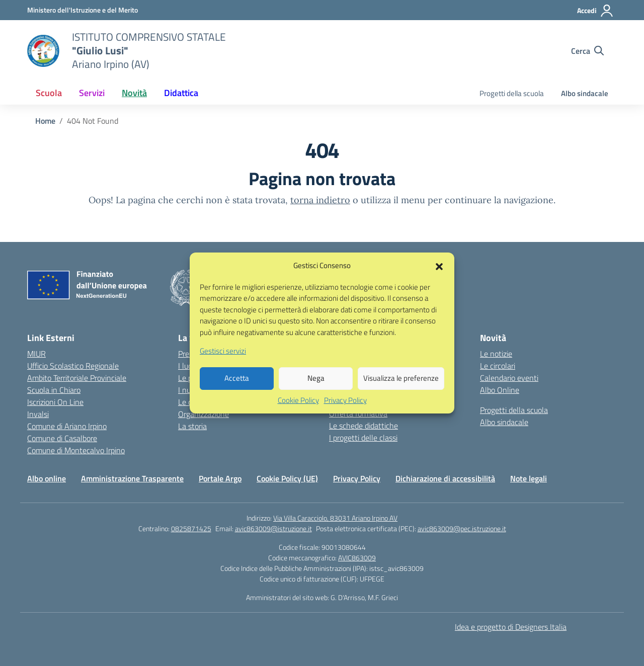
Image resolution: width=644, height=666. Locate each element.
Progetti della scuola (512, 93)
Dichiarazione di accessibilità (445, 478)
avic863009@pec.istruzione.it (462, 528)
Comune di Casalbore (62, 438)
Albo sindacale (585, 93)
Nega (316, 390)
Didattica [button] (181, 93)
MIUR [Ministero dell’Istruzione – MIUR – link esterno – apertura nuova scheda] (36, 354)
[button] (439, 278)
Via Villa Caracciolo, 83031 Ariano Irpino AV (335, 518)
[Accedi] (595, 11)
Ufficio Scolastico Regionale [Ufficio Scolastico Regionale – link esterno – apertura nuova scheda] (73, 366)
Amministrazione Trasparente (132, 478)
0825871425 (191, 528)
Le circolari (498, 366)
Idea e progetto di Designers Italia (511, 627)
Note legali (529, 478)
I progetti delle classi (363, 438)
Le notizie (496, 354)
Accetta (237, 390)
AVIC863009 (357, 558)
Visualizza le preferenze (401, 390)
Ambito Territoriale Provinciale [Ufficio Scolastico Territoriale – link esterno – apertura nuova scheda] (77, 378)
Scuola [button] (49, 93)
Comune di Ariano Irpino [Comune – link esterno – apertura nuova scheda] (67, 426)
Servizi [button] (92, 93)
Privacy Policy (345, 412)
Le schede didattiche (364, 426)
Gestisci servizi (223, 363)
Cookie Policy (298, 412)
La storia (192, 426)
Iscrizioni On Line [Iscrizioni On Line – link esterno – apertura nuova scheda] (55, 402)
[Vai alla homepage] (43, 51)
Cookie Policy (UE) (287, 478)
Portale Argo (220, 478)
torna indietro (320, 200)
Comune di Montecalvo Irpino (76, 450)
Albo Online (500, 390)
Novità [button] (134, 93)
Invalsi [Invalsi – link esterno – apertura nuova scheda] (38, 414)
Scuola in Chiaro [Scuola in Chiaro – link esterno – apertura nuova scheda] (54, 390)
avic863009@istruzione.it (273, 528)
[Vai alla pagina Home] (45, 121)
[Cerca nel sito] (587, 51)
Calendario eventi (509, 378)
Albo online (47, 478)
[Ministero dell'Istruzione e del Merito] (83, 10)
